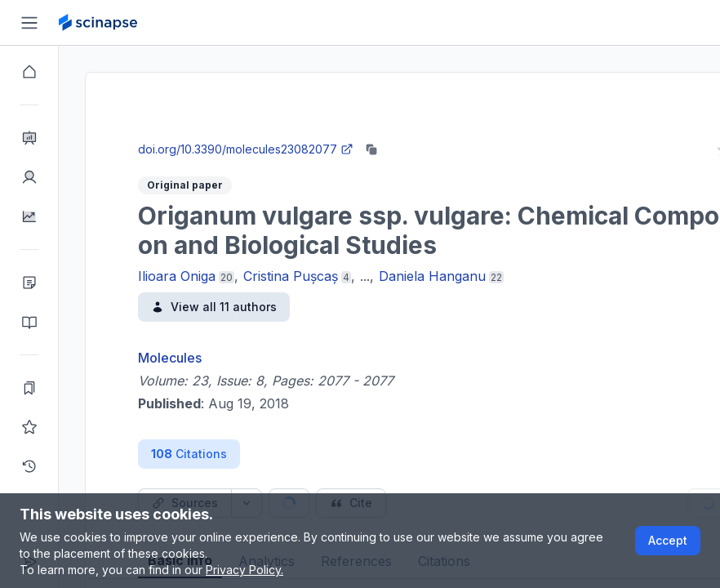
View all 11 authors (214, 307)
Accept (668, 540)
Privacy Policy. (244, 570)
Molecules (170, 358)
